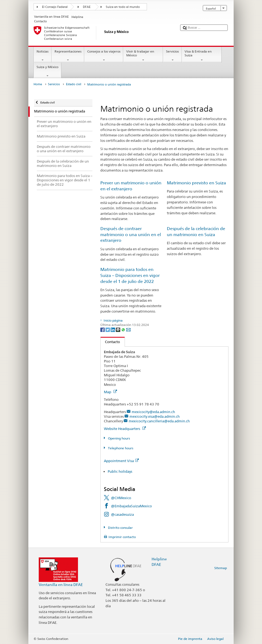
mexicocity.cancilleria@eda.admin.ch (159, 421)
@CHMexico (121, 498)
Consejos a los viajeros (104, 56)
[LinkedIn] (113, 329)
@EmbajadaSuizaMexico (131, 506)
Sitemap (221, 568)
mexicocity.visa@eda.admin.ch (155, 416)
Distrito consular (120, 528)
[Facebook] (103, 329)
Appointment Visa (121, 461)
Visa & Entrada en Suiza (202, 56)
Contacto (110, 342)
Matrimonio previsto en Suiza (196, 183)
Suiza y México (48, 71)
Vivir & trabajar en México (143, 56)
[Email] (128, 329)
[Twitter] (108, 329)
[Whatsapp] (124, 329)
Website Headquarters (125, 429)
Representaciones (68, 56)
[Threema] (118, 329)
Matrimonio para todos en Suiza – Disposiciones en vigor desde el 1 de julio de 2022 (130, 275)
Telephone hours (120, 448)
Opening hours (119, 438)
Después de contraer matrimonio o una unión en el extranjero (131, 235)
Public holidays (120, 471)
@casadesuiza (122, 514)
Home (38, 84)
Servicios (172, 56)
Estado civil (74, 84)
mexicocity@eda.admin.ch (153, 412)
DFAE (87, 7)
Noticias (43, 56)
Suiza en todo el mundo (123, 7)
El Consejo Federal (55, 7)
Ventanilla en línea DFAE (61, 585)
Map (110, 392)
